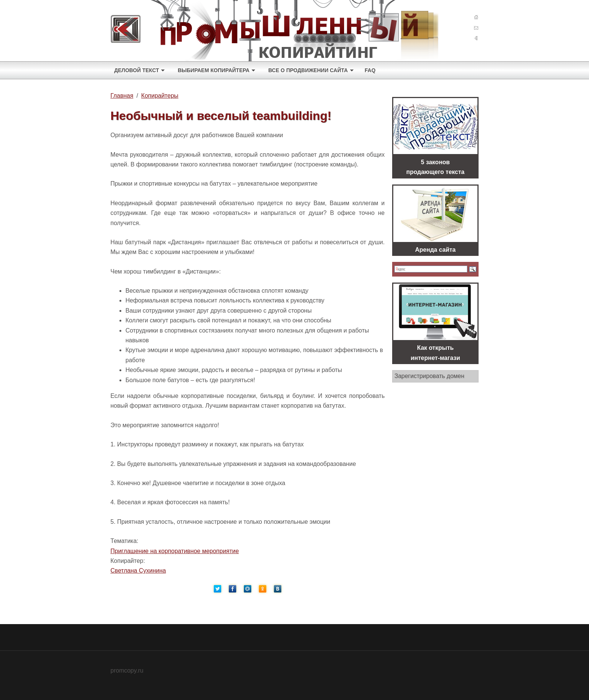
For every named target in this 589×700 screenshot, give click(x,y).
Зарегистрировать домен (429, 376)
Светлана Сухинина (138, 571)
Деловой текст (137, 70)
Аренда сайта (435, 250)
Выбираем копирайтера (214, 70)
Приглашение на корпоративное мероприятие (175, 551)
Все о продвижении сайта (308, 70)
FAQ (370, 70)
